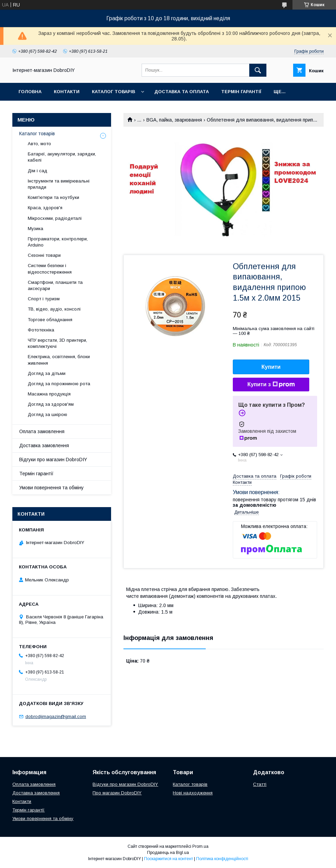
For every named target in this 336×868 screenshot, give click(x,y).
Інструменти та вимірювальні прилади (59, 184)
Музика (35, 229)
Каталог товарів (113, 92)
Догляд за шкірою (47, 414)
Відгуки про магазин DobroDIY (53, 460)
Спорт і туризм (44, 299)
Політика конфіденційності (222, 859)
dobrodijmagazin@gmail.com (56, 716)
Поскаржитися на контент (169, 859)
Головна (30, 92)
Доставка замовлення (44, 445)
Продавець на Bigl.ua (168, 853)
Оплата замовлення (42, 431)
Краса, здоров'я (45, 208)
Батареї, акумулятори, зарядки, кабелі (62, 157)
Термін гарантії (241, 92)
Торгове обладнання (50, 320)
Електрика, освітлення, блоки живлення (59, 360)
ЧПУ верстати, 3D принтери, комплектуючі (57, 343)
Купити (271, 367)
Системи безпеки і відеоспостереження (50, 269)
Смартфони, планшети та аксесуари (55, 285)
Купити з (271, 385)
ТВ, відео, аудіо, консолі (54, 309)
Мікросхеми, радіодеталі (55, 218)
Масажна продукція (49, 394)
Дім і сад (38, 171)
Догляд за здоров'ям (51, 404)
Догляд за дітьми (47, 373)
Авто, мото (39, 144)
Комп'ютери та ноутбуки (53, 197)
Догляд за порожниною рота (59, 384)
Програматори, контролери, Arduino (58, 242)
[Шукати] (258, 70)
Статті (260, 784)
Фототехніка (41, 330)
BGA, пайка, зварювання (174, 120)
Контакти (67, 92)
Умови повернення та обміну (51, 488)
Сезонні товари (44, 255)
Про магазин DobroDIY (117, 793)
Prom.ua (200, 846)
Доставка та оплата (182, 92)
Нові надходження (193, 793)
